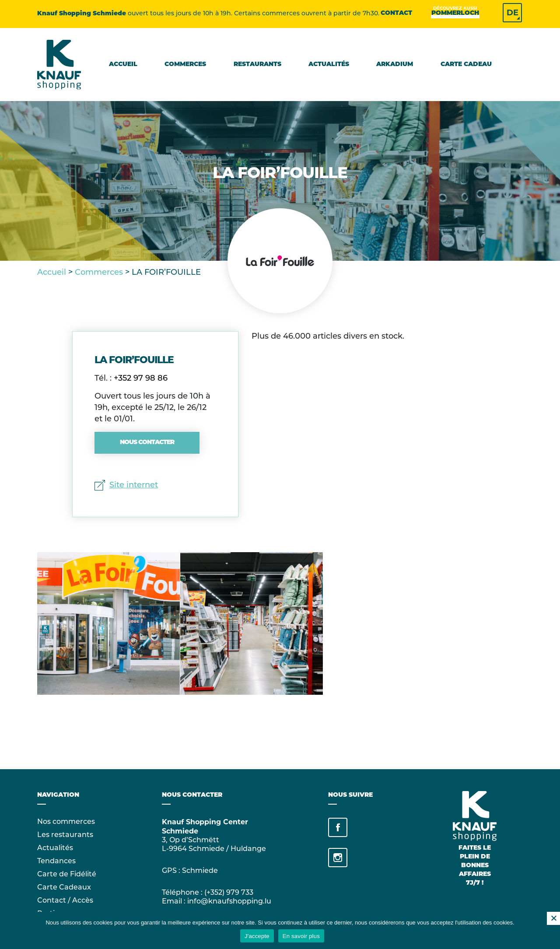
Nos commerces (66, 822)
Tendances (56, 861)
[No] (553, 918)
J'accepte (257, 936)
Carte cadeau (466, 65)
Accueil (123, 65)
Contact (396, 13)
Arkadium (395, 65)
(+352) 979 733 (229, 893)
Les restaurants (65, 835)
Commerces (185, 65)
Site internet (126, 485)
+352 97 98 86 (141, 379)
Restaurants (257, 65)
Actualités (329, 65)
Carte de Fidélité (67, 875)
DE (513, 13)
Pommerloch (455, 13)
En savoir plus (301, 936)
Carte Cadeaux (64, 888)
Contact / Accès (65, 901)
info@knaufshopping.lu (229, 902)
